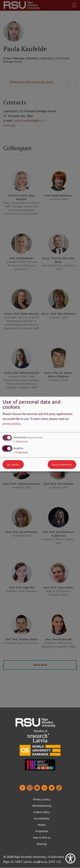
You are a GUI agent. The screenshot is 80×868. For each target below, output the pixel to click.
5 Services (20, 452)
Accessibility (42, 819)
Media (42, 825)
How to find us (42, 838)
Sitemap (42, 844)
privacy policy (12, 423)
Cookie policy (42, 812)
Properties (42, 831)
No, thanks (13, 464)
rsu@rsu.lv (40, 862)
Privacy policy (42, 800)
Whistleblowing (42, 806)
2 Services (20, 441)
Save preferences (62, 464)
